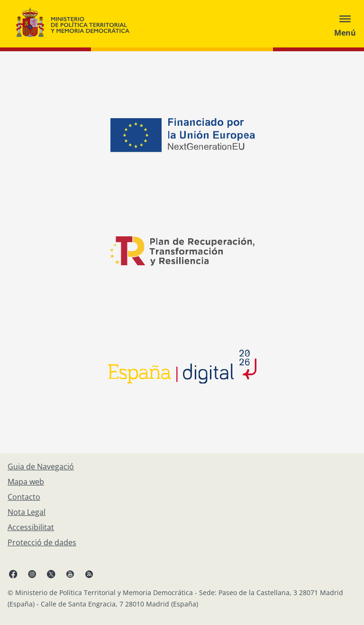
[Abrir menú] (345, 24)
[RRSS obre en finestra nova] (89, 574)
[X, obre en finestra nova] (51, 574)
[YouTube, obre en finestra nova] (70, 574)
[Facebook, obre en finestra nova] (13, 574)
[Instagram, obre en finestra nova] (32, 574)
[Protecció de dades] (42, 542)
